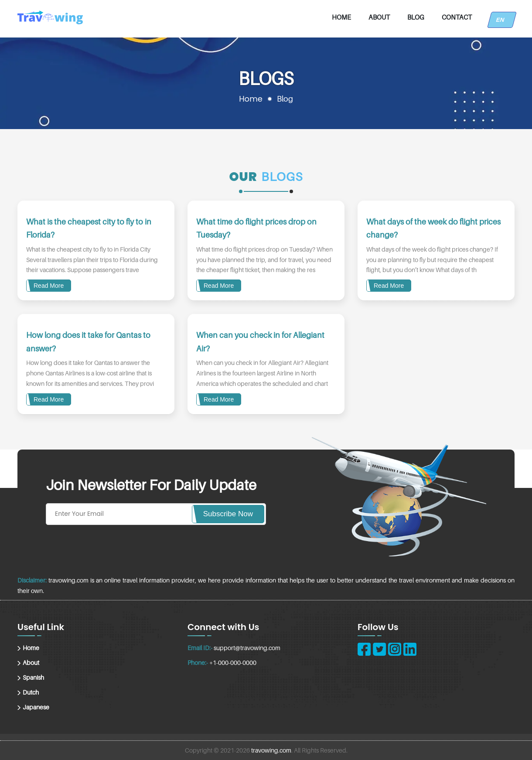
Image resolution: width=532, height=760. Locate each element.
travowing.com (271, 750)
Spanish (33, 677)
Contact (457, 17)
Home (341, 17)
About (379, 17)
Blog (416, 17)
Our (243, 177)
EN (502, 20)
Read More (49, 286)
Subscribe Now (228, 514)
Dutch (31, 692)
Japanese (36, 707)
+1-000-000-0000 (233, 663)
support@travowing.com (247, 648)
